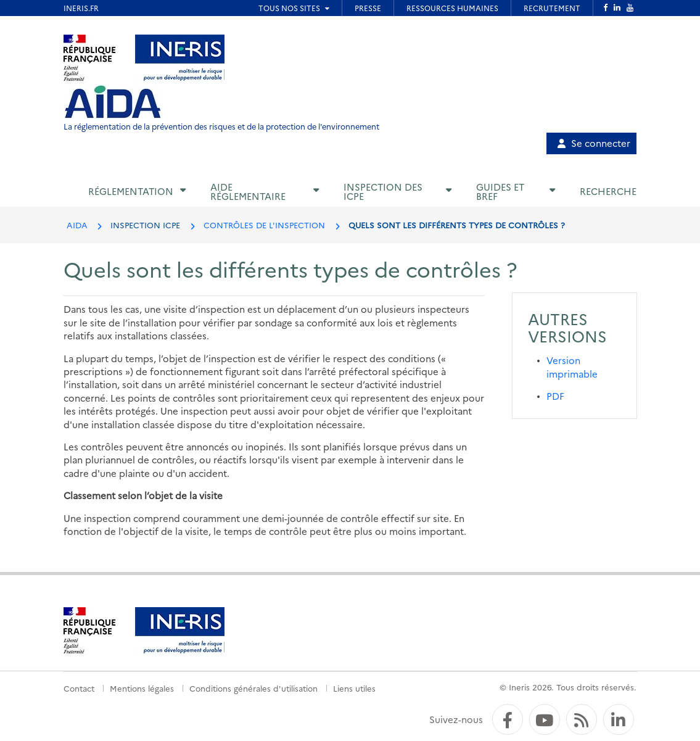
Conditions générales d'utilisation (253, 688)
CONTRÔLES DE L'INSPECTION (264, 225)
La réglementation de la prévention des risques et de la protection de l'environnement (221, 126)
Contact (79, 688)
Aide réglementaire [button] (248, 191)
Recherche (608, 191)
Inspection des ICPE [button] (383, 191)
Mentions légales (142, 688)
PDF (555, 396)
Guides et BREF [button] (500, 191)
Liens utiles (354, 688)
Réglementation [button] (131, 191)
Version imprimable (572, 366)
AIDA (77, 225)
